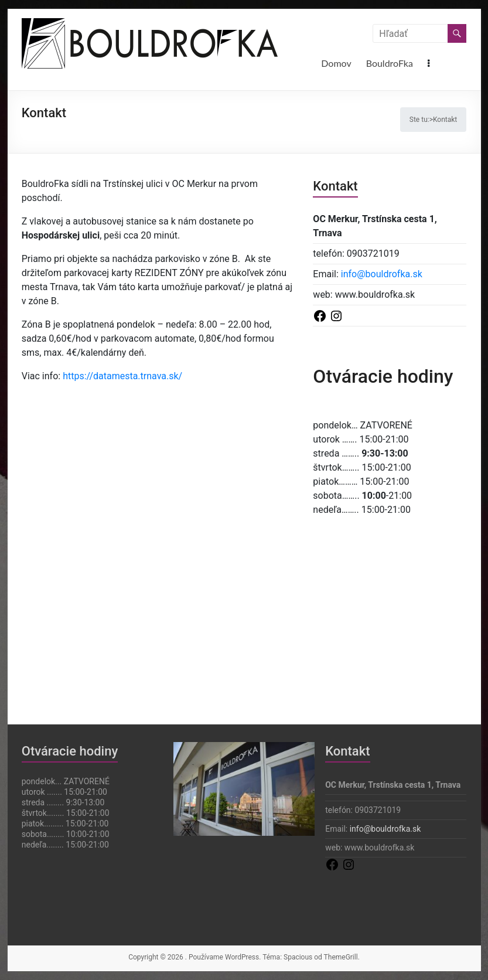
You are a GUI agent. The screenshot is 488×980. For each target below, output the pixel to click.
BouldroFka (390, 63)
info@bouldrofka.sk (382, 274)
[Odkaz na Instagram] (336, 315)
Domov (336, 63)
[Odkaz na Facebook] (321, 315)
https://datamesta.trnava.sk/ (122, 376)
